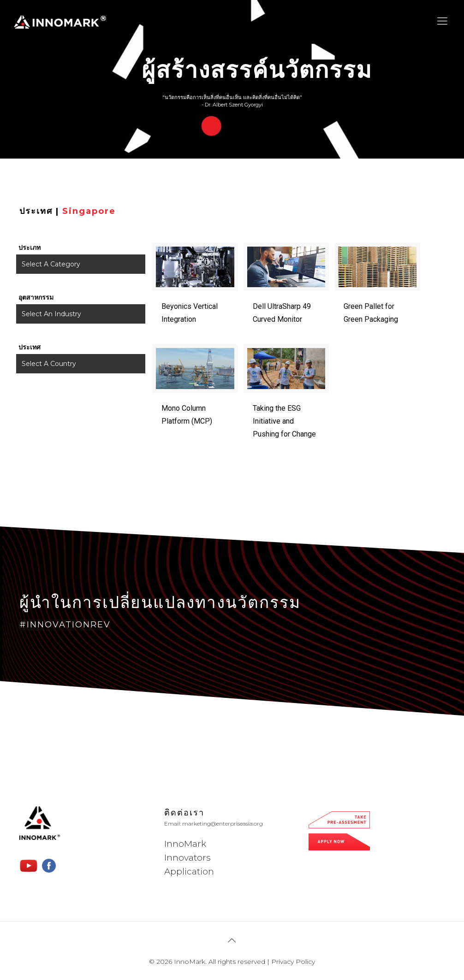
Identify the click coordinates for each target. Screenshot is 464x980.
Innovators (187, 858)
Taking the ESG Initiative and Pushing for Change (284, 421)
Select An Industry (51, 314)
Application (189, 871)
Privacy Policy (293, 962)
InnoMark (185, 844)
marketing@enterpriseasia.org (223, 824)
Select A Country (49, 364)
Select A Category (51, 264)
